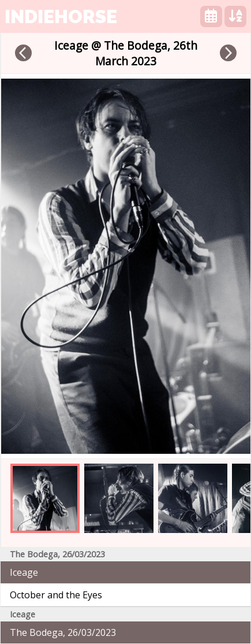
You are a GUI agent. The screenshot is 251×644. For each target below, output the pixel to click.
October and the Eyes (56, 595)
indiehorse (61, 16)
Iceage (24, 572)
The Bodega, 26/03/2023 (63, 632)
